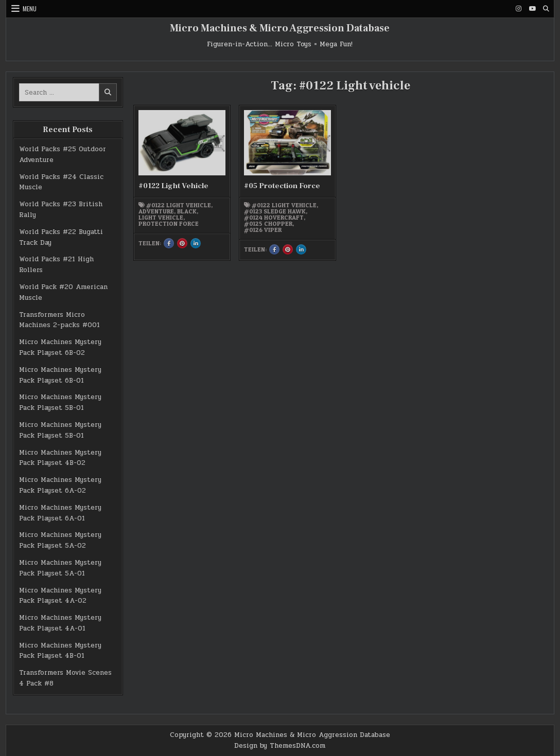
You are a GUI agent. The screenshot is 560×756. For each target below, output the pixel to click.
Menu (30, 8)
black (187, 211)
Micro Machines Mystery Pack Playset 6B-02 (60, 347)
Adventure (156, 211)
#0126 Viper (263, 230)
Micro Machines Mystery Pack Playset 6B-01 (60, 375)
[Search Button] (546, 9)
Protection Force (169, 224)
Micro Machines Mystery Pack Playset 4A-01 (60, 623)
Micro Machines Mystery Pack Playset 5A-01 (60, 568)
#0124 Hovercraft (274, 218)
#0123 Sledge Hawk (275, 211)
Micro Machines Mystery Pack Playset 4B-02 (60, 458)
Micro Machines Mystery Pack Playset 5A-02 (60, 540)
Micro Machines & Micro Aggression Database (280, 28)
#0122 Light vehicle (179, 205)
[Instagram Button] (518, 9)
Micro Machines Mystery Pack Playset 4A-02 (60, 596)
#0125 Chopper (268, 224)
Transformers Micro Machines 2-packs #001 (59, 320)
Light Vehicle (161, 218)
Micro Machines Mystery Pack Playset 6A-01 (60, 513)
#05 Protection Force (282, 186)
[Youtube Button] (532, 9)
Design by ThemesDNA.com (280, 746)
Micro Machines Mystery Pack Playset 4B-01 (60, 651)
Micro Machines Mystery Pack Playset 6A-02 (60, 485)
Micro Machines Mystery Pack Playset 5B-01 (60, 402)
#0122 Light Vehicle (173, 186)
